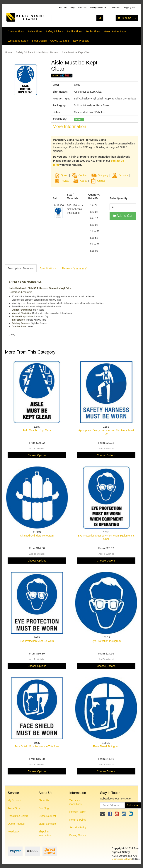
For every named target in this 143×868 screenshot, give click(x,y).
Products (63, 7)
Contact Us (115, 7)
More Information (69, 126)
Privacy (65, 181)
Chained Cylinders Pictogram (37, 536)
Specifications (48, 268)
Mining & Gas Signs (115, 31)
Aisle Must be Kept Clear (76, 52)
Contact (83, 175)
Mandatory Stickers (47, 52)
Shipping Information (45, 833)
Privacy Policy (77, 812)
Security (120, 175)
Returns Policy (78, 820)
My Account (14, 800)
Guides (98, 181)
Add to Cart (123, 216)
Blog (72, 7)
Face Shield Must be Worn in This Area (37, 746)
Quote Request (16, 824)
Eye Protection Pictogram (106, 641)
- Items (124, 18)
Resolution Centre (18, 816)
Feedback (13, 832)
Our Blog (44, 808)
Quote (64, 175)
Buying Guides (98, 7)
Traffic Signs (93, 31)
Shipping (103, 175)
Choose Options (37, 455)
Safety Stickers (54, 31)
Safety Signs (35, 31)
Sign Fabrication (48, 824)
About (83, 181)
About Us (82, 7)
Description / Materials (21, 268)
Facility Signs (74, 31)
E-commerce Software (122, 859)
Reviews (75, 268)
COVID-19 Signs (60, 41)
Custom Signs (16, 31)
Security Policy (78, 827)
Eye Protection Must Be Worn (37, 641)
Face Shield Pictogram (106, 746)
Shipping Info (129, 7)
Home (8, 52)
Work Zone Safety (18, 41)
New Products (81, 41)
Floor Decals (39, 41)
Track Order (15, 808)
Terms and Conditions (75, 802)
